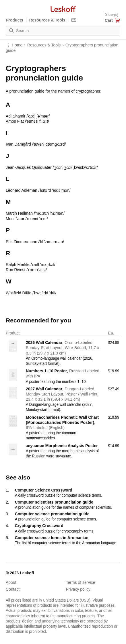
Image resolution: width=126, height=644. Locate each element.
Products (14, 20)
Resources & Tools (44, 45)
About (11, 582)
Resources (47, 20)
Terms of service (81, 582)
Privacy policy (78, 589)
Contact (13, 589)
